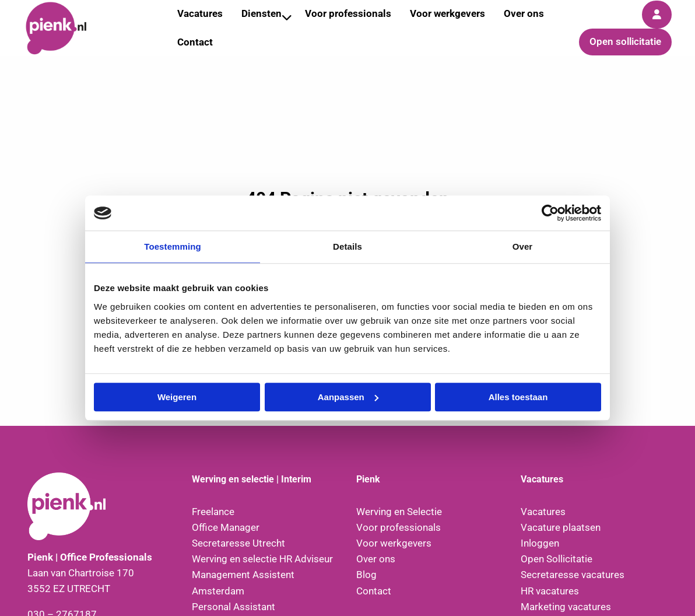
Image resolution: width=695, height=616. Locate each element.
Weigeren (177, 397)
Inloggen (540, 543)
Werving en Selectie (399, 512)
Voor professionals (399, 527)
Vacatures (543, 512)
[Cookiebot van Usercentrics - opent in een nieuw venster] (550, 213)
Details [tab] (347, 246)
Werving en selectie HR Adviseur (262, 559)
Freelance (213, 512)
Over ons (376, 559)
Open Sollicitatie (557, 559)
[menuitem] (195, 42)
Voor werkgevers (394, 543)
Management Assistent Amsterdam (243, 582)
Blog (366, 575)
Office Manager (226, 527)
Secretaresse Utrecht (238, 543)
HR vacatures (550, 591)
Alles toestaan (518, 397)
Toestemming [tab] (173, 246)
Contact (195, 42)
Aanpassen (348, 397)
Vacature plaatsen (561, 527)
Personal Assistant (234, 607)
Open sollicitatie (625, 41)
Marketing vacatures (566, 607)
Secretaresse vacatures (573, 575)
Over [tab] (523, 246)
